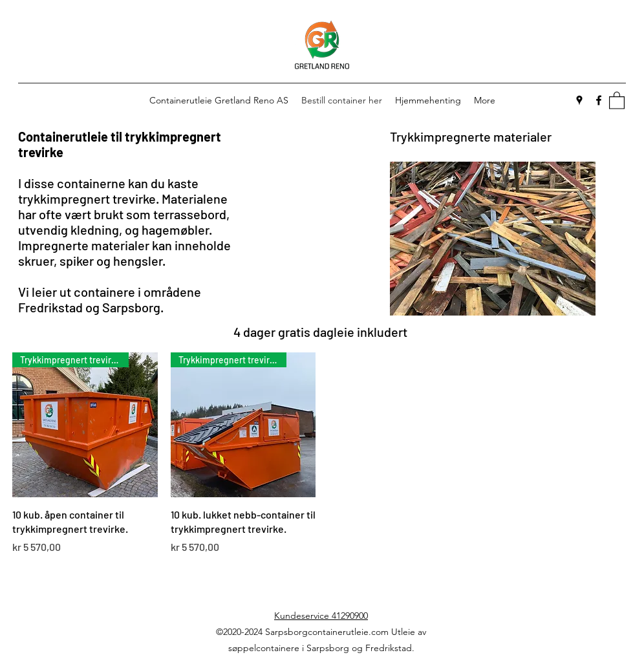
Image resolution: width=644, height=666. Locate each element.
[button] (617, 100)
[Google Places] (579, 100)
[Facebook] (599, 100)
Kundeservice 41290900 (321, 616)
